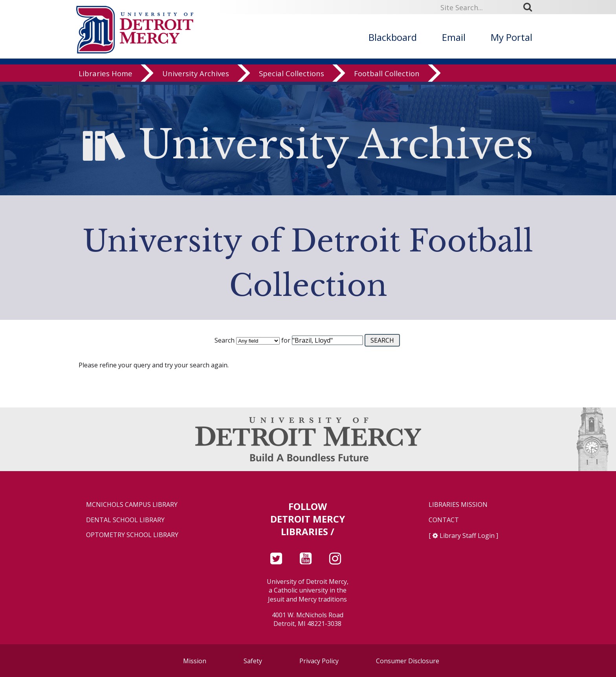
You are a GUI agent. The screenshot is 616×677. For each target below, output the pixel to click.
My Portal (511, 37)
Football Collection (387, 76)
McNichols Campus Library (132, 505)
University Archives (196, 76)
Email (454, 37)
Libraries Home (105, 76)
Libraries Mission (458, 505)
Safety (253, 661)
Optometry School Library (132, 535)
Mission (195, 661)
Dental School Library (125, 520)
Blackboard (393, 37)
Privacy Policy (319, 661)
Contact (444, 520)
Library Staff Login (467, 536)
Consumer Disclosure (408, 661)
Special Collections (291, 76)
